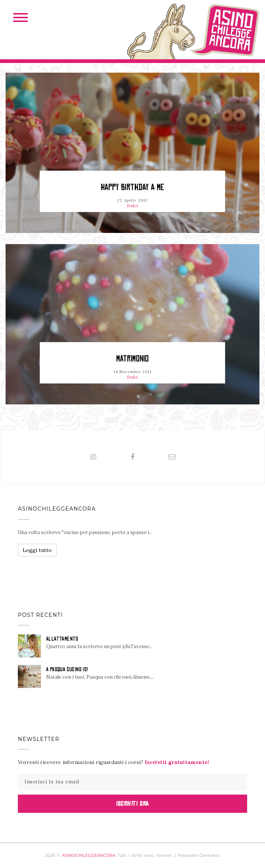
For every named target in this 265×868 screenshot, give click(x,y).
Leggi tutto (37, 550)
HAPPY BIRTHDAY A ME (132, 187)
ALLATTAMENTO (62, 639)
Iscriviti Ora (132, 804)
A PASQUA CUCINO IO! (67, 669)
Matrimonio (132, 359)
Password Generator (199, 855)
